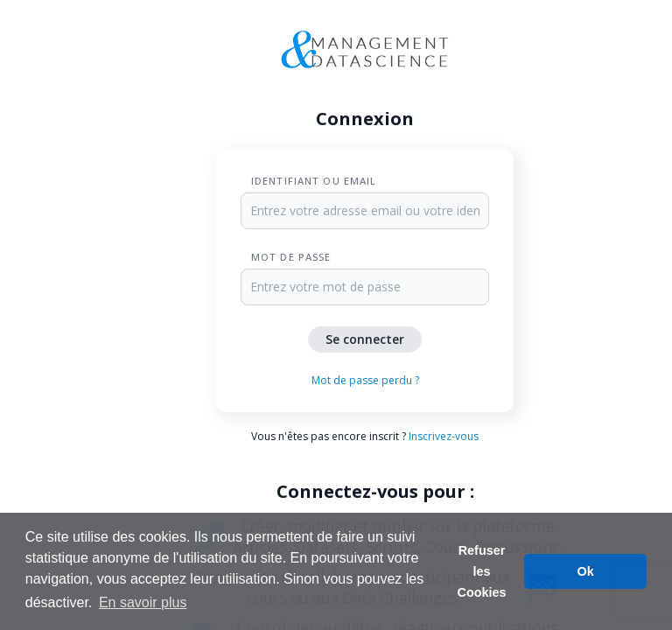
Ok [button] (586, 571)
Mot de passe (291, 257)
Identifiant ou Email (314, 181)
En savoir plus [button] (143, 602)
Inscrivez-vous (444, 436)
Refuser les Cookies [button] (482, 571)
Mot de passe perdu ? (365, 380)
